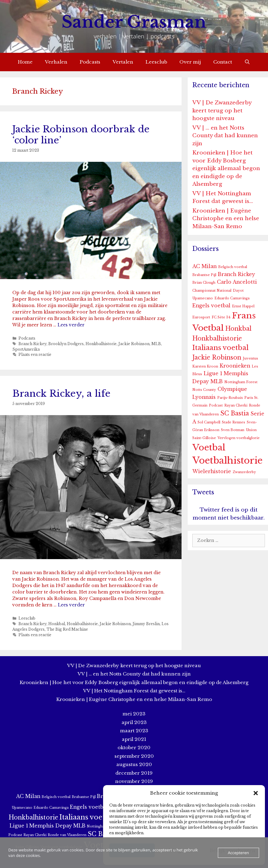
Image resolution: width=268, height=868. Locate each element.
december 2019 (134, 773)
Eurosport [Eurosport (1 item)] (201, 317)
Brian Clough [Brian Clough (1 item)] (204, 283)
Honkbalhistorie (101, 344)
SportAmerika (26, 349)
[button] (256, 793)
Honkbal (57, 624)
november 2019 (134, 781)
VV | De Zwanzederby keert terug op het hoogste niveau (222, 111)
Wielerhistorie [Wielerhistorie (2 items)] (212, 471)
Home (25, 62)
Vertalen (123, 62)
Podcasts (90, 62)
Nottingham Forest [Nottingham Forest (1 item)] (241, 382)
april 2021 (134, 739)
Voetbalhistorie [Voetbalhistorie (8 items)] (227, 461)
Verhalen (56, 62)
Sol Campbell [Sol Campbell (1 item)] (209, 422)
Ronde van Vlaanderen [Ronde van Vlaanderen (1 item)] (67, 835)
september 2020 (134, 756)
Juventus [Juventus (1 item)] (250, 358)
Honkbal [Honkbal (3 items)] (238, 329)
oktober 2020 (134, 747)
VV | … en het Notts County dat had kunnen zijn (225, 136)
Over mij (190, 62)
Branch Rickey (32, 344)
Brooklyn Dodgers (66, 344)
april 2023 (134, 722)
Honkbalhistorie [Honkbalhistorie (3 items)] (217, 338)
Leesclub (156, 62)
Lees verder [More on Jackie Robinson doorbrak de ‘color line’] (71, 325)
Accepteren (238, 853)
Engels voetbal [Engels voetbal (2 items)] (211, 306)
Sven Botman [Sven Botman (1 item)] (233, 430)
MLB (156, 344)
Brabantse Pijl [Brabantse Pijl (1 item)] (204, 275)
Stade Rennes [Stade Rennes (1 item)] (234, 422)
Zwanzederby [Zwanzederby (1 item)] (244, 472)
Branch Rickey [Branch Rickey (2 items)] (236, 274)
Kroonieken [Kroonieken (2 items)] (235, 366)
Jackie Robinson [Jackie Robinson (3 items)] (217, 357)
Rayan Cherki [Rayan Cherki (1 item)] (236, 405)
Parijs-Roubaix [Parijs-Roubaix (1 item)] (230, 398)
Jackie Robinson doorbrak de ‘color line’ (81, 135)
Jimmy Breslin (146, 624)
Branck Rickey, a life (61, 393)
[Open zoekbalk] (247, 62)
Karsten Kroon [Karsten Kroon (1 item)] (205, 366)
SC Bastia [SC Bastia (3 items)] (235, 413)
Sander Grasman (134, 22)
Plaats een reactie (35, 354)
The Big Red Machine (67, 629)
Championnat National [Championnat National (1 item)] (212, 291)
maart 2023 (134, 731)
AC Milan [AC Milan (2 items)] (204, 266)
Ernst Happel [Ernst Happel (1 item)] (243, 306)
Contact (223, 62)
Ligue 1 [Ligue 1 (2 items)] (213, 374)
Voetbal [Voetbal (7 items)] (209, 448)
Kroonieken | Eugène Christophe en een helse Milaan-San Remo (226, 219)
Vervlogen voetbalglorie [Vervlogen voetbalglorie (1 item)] (239, 438)
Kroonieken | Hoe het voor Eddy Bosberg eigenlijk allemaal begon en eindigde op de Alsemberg (226, 168)
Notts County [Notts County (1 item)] (204, 390)
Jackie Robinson (134, 344)
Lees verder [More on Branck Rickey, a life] (71, 605)
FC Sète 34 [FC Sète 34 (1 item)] (221, 317)
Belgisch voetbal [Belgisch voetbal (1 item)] (233, 267)
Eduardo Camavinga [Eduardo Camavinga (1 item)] (232, 298)
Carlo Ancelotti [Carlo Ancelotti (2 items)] (237, 282)
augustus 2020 (134, 764)
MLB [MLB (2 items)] (217, 381)
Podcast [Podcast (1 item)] (216, 405)
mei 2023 (134, 714)
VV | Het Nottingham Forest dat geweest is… (134, 691)
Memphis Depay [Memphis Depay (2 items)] (51, 826)
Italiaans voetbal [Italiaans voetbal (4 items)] (220, 348)
